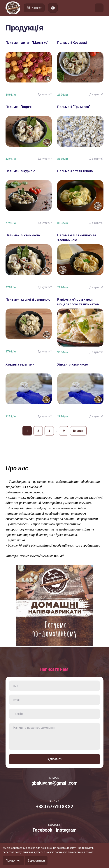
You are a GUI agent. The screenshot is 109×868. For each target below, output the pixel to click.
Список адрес (53, 8)
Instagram (66, 830)
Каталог (34, 8)
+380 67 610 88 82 (54, 807)
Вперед (78, 431)
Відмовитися (36, 861)
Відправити (54, 759)
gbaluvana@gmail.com (54, 783)
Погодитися (13, 861)
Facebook (42, 830)
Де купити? (45, 94)
